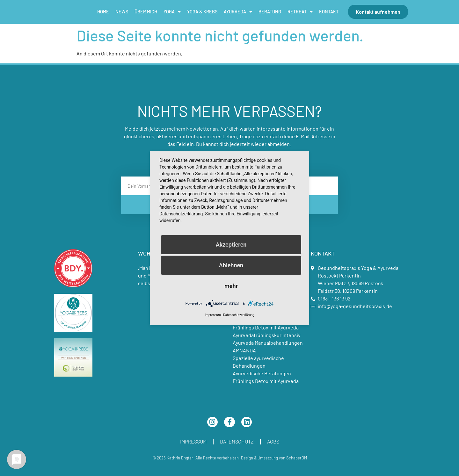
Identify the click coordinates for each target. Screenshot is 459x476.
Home (103, 12)
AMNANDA (244, 350)
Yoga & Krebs (202, 12)
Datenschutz (237, 441)
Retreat (300, 12)
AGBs (273, 441)
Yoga (172, 12)
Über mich (146, 12)
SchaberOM (297, 458)
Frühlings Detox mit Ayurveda (266, 327)
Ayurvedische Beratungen (262, 373)
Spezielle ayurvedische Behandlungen (258, 362)
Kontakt (329, 12)
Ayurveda (238, 12)
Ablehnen (231, 265)
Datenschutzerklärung (239, 315)
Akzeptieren (231, 245)
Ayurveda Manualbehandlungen (268, 343)
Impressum (193, 441)
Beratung (270, 12)
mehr (231, 286)
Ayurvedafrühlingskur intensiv (267, 335)
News (122, 12)
